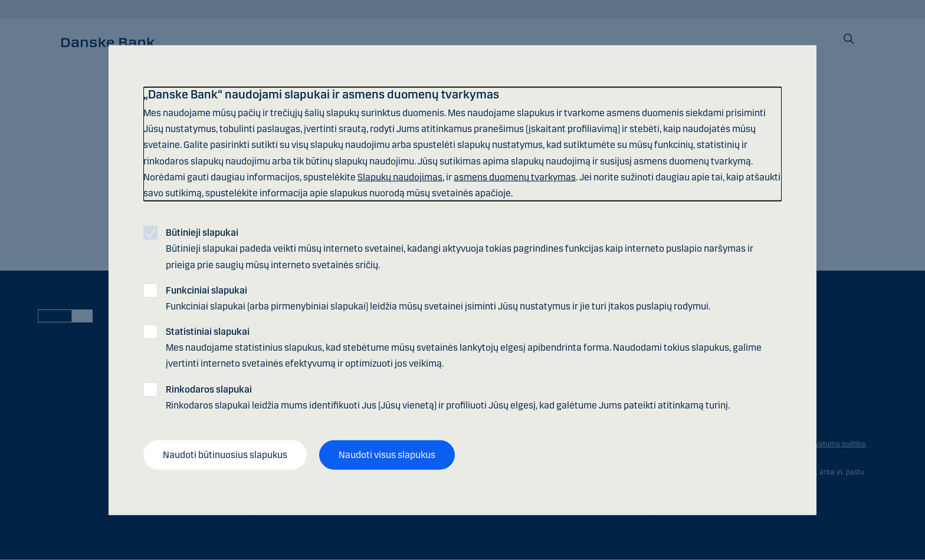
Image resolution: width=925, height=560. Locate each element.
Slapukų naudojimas (400, 177)
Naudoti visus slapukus (387, 455)
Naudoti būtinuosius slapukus (225, 455)
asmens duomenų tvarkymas (515, 177)
